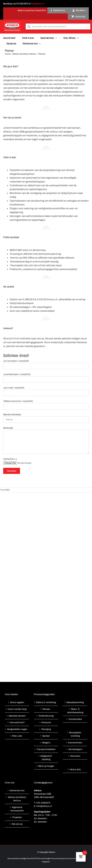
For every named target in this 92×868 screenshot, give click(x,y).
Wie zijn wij (17, 824)
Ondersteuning (46, 716)
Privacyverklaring (57, 858)
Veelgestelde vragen (17, 729)
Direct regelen (17, 702)
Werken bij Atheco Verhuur (17, 799)
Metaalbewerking (75, 702)
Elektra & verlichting (46, 702)
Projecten (17, 817)
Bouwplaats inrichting (75, 734)
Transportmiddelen (46, 749)
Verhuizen (75, 756)
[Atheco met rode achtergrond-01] (12, 22)
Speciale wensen (17, 716)
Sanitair (46, 736)
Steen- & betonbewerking (75, 711)
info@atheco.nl (38, 4)
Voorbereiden (75, 719)
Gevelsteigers (75, 749)
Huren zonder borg (17, 709)
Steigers (46, 743)
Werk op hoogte (46, 766)
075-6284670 (43, 803)
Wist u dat (17, 736)
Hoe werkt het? (17, 723)
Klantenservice (17, 791)
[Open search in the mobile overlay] (58, 26)
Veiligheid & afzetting (46, 758)
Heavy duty (75, 769)
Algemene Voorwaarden (17, 809)
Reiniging (46, 729)
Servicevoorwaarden (74, 858)
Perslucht (46, 723)
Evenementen (75, 743)
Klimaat (46, 709)
